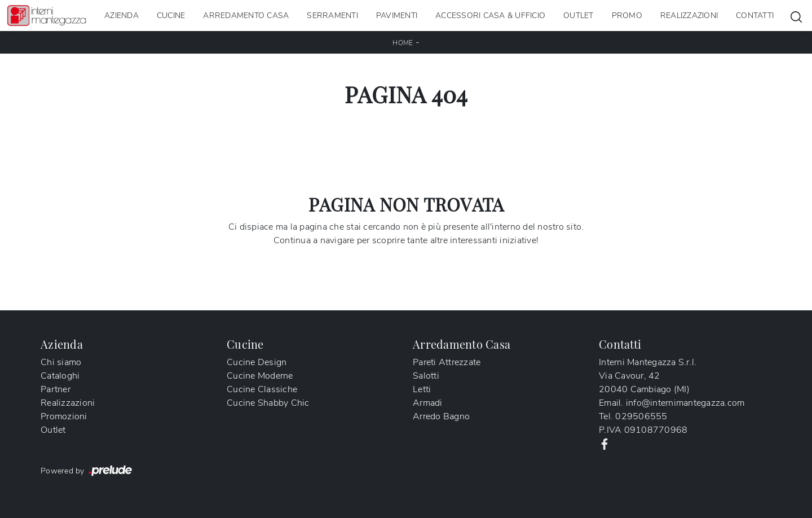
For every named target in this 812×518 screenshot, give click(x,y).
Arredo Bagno (441, 416)
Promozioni (64, 416)
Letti (422, 389)
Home (403, 43)
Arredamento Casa (246, 16)
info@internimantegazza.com (685, 403)
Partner (56, 389)
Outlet (579, 16)
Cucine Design (257, 362)
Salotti (426, 376)
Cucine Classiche (262, 389)
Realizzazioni (689, 16)
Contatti (755, 16)
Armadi (428, 403)
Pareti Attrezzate (447, 362)
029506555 (641, 416)
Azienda (122, 16)
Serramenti (332, 16)
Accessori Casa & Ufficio (490, 16)
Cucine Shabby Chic (268, 403)
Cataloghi (60, 376)
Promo (627, 16)
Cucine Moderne (260, 376)
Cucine (171, 16)
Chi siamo (61, 362)
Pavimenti (397, 16)
